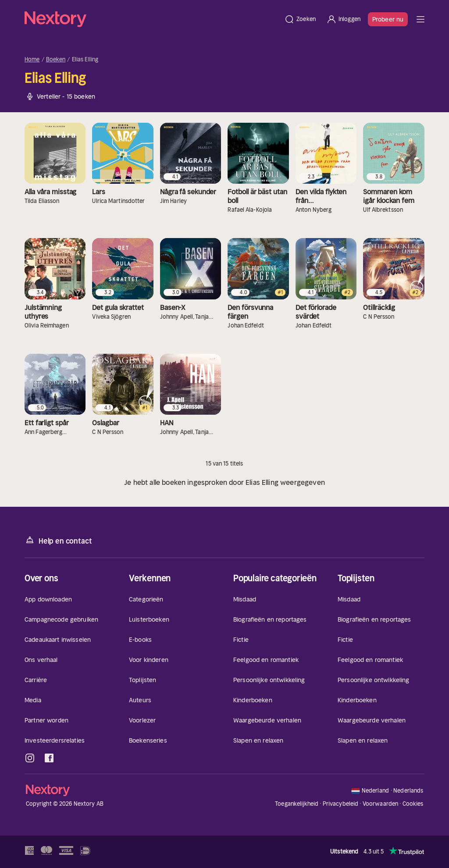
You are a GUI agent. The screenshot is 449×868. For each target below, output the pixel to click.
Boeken (56, 60)
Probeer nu (388, 19)
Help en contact (58, 540)
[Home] (152, 19)
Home (32, 60)
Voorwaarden (380, 804)
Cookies (413, 804)
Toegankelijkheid (297, 804)
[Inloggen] (343, 19)
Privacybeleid (341, 804)
